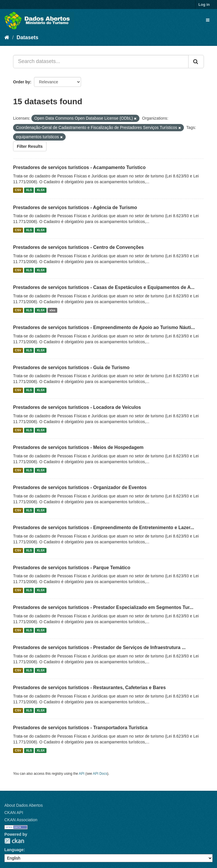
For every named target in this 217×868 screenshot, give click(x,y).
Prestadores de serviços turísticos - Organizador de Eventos (80, 487)
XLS (29, 190)
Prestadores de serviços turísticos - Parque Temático (72, 568)
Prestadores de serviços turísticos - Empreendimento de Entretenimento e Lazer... (104, 528)
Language (14, 850)
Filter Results (30, 146)
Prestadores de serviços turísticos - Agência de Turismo (75, 207)
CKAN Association (21, 820)
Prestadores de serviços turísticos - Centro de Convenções (78, 247)
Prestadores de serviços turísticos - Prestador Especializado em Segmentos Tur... (103, 607)
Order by (21, 82)
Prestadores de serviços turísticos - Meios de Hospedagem (78, 447)
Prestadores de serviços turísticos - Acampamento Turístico (79, 167)
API (81, 774)
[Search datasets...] (101, 62)
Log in (204, 5)
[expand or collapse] (208, 20)
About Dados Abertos (24, 805)
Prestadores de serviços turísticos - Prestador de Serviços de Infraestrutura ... (99, 647)
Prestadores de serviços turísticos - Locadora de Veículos (77, 407)
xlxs (52, 310)
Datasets (27, 37)
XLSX (41, 190)
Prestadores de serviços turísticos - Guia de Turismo (71, 367)
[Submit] (196, 62)
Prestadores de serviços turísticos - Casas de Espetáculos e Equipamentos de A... (104, 287)
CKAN (14, 841)
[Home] (7, 37)
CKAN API (14, 813)
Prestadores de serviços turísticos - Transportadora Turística (80, 728)
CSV (18, 190)
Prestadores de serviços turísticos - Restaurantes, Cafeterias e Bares (89, 688)
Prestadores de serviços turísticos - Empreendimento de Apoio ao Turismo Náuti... (104, 327)
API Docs (100, 774)
